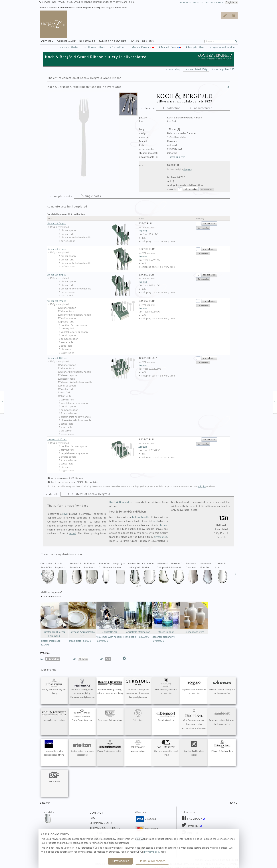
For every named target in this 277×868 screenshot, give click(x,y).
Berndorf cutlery (166, 715)
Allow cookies (120, 861)
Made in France (170, 47)
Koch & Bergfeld (83, 8)
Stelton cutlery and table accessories (82, 748)
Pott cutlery (138, 715)
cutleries (53, 8)
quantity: (172, 189)
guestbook (185, 2)
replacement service (223, 47)
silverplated (160, 537)
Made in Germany (142, 47)
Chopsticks (118, 47)
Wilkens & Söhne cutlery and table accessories (222, 687)
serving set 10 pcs (91, 440)
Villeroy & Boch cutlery (222, 746)
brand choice (66, 8)
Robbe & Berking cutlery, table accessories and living (110, 687)
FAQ (93, 818)
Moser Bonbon (166, 617)
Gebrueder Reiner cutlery (110, 715)
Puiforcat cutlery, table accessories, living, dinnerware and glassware (82, 689)
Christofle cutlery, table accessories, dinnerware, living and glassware (138, 689)
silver (65, 514)
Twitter (193, 826)
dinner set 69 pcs (91, 301)
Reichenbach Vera (194, 617)
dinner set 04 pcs (91, 224)
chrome (163, 525)
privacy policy (152, 852)
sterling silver (177, 157)
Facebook (195, 819)
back (46, 803)
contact (96, 813)
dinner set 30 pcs (91, 275)
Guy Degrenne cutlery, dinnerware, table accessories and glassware (194, 719)
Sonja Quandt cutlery (82, 715)
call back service (214, 2)
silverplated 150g (102, 8)
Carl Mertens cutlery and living (166, 748)
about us (198, 2)
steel (155, 521)
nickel (73, 533)
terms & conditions (105, 828)
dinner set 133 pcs (91, 358)
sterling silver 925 (224, 69)
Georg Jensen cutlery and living (54, 687)
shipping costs (101, 823)
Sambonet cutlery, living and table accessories (222, 717)
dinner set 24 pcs (91, 249)
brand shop (174, 69)
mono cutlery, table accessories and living (54, 748)
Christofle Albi (110, 617)
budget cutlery (196, 47)
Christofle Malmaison (138, 617)
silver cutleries (70, 47)
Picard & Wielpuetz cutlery (110, 746)
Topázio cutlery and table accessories (194, 687)
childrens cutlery (95, 47)
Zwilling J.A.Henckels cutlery (194, 748)
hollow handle (141, 517)
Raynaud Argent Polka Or (82, 619)
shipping (188, 169)
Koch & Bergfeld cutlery (54, 715)
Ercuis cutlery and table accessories (166, 687)
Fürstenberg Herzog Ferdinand (54, 619)
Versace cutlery (138, 746)
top (232, 803)
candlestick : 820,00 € (137, 637)
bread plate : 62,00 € (80, 641)
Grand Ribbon (120, 8)
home (43, 8)
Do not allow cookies (152, 861)
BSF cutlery (54, 777)
